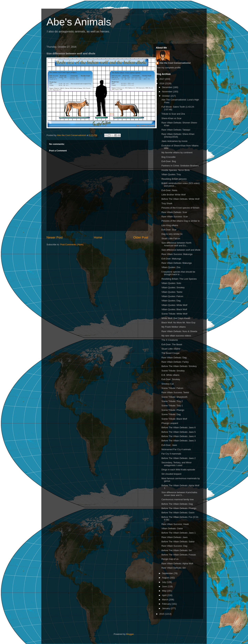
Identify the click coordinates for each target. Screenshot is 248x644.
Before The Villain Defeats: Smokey (179, 366)
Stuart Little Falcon (171, 238)
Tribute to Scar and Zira (173, 114)
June (165, 586)
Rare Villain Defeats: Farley (175, 362)
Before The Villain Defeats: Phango (179, 508)
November (168, 92)
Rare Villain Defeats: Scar (174, 212)
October (166, 96)
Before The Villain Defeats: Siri (177, 550)
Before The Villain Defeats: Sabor (178, 542)
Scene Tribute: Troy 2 (172, 401)
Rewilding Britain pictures (174, 179)
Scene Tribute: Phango (173, 410)
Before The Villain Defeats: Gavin (178, 513)
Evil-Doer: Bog (169, 161)
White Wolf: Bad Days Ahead (176, 318)
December (168, 87)
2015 (162, 614)
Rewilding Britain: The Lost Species (179, 279)
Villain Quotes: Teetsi (172, 292)
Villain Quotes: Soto (171, 283)
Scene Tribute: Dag (171, 414)
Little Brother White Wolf (173, 195)
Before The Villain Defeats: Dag (177, 504)
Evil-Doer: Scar (169, 230)
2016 (162, 83)
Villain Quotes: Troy (171, 174)
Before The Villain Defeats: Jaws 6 (178, 427)
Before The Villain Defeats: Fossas (179, 555)
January (166, 608)
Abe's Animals (79, 22)
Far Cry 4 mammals (171, 454)
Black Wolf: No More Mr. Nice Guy (178, 323)
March (166, 600)
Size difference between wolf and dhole (181, 250)
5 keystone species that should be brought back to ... (178, 273)
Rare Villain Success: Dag (174, 546)
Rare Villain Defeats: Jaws (174, 537)
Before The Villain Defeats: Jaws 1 (178, 533)
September (168, 573)
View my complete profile (168, 68)
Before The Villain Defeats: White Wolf (180, 199)
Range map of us (170, 559)
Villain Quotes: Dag (171, 301)
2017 (162, 79)
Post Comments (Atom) (72, 244)
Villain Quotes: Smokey (173, 287)
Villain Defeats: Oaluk (172, 528)
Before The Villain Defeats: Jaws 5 (178, 432)
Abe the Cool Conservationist (175, 63)
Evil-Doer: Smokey (171, 379)
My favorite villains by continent (177, 152)
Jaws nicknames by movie (174, 141)
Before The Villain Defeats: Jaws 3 (178, 441)
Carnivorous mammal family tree (177, 499)
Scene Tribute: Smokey (173, 371)
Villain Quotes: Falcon (172, 296)
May (164, 591)
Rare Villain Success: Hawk (175, 524)
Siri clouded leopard (171, 474)
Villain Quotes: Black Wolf (174, 309)
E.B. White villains (170, 375)
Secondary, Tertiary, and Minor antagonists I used (176, 464)
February (167, 604)
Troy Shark (167, 203)
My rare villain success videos (176, 336)
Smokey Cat (167, 384)
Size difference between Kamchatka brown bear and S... (179, 494)
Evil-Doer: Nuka (169, 190)
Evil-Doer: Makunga (171, 259)
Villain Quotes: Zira (171, 267)
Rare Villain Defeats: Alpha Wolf (177, 563)
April (165, 595)
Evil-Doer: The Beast (172, 344)
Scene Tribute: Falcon (172, 388)
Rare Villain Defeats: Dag (174, 358)
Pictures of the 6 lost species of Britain (180, 208)
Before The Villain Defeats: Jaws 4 (178, 436)
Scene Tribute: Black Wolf (174, 419)
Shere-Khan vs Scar (171, 118)
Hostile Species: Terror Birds (175, 170)
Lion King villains (170, 225)
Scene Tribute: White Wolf (174, 314)
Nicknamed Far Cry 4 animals (176, 449)
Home (98, 238)
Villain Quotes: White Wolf (174, 305)
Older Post (141, 238)
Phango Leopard (170, 423)
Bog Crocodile (168, 157)
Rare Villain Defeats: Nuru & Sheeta (179, 331)
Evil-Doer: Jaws (169, 445)
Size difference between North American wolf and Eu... (176, 244)
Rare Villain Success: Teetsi (175, 392)
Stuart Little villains (171, 349)
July (164, 582)
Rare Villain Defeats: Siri (174, 568)
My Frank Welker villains (174, 327)
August (166, 578)
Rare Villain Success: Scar (175, 217)
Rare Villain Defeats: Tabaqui (176, 130)
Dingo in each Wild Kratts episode (178, 470)
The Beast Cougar (170, 353)
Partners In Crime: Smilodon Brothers (180, 166)
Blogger (130, 634)
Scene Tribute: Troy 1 (172, 406)
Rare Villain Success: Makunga (177, 254)
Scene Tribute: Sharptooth (174, 397)
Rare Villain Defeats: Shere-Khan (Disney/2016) (178, 135)
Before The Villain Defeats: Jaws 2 (178, 458)
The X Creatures (170, 340)
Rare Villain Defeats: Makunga (176, 263)
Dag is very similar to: (172, 234)
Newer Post (55, 238)
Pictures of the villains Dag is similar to (180, 221)
